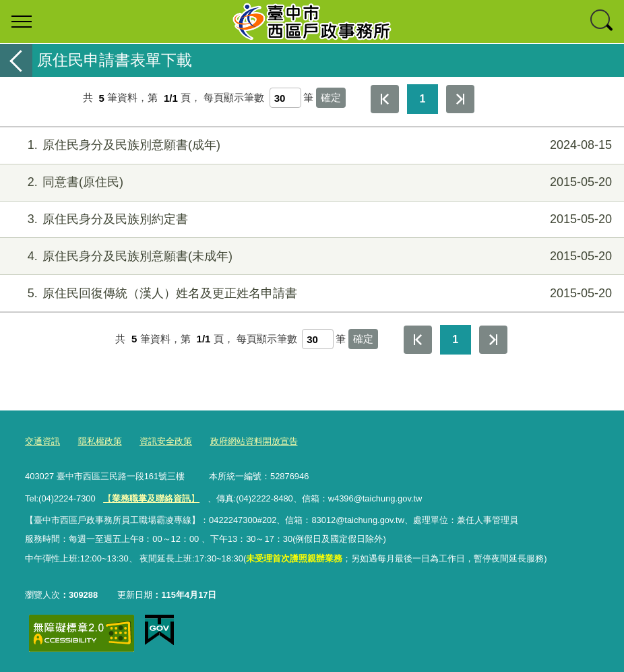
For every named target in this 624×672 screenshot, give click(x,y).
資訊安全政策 (166, 441)
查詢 (602, 22)
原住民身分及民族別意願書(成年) (310, 145)
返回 (16, 60)
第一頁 (385, 99)
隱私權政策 (100, 441)
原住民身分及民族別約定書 (310, 219)
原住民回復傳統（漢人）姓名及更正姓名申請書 (310, 294)
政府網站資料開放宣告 (254, 441)
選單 (22, 22)
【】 (151, 498)
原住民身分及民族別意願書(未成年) (310, 256)
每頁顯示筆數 (234, 98)
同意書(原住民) (310, 182)
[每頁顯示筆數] (285, 98)
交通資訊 (42, 441)
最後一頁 (460, 99)
